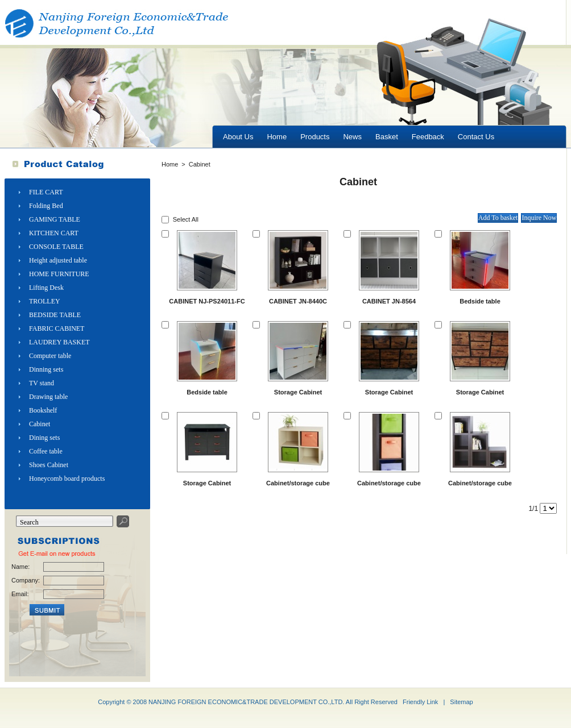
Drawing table (48, 397)
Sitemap (461, 702)
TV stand (42, 383)
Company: (25, 580)
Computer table (50, 356)
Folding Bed (46, 206)
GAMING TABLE (55, 219)
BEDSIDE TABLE (55, 315)
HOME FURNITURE (59, 274)
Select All (186, 219)
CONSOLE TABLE (56, 247)
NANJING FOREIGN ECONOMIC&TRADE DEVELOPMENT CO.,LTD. (246, 702)
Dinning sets (46, 369)
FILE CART (46, 192)
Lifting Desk (46, 288)
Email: (20, 594)
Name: (20, 567)
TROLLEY (45, 301)
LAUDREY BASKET (59, 342)
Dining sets (44, 438)
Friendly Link (420, 702)
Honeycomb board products (67, 479)
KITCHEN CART (54, 233)
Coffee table (46, 451)
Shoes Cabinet (49, 465)
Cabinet (40, 424)
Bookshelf (43, 410)
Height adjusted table (58, 260)
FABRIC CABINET (57, 328)
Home (170, 164)
